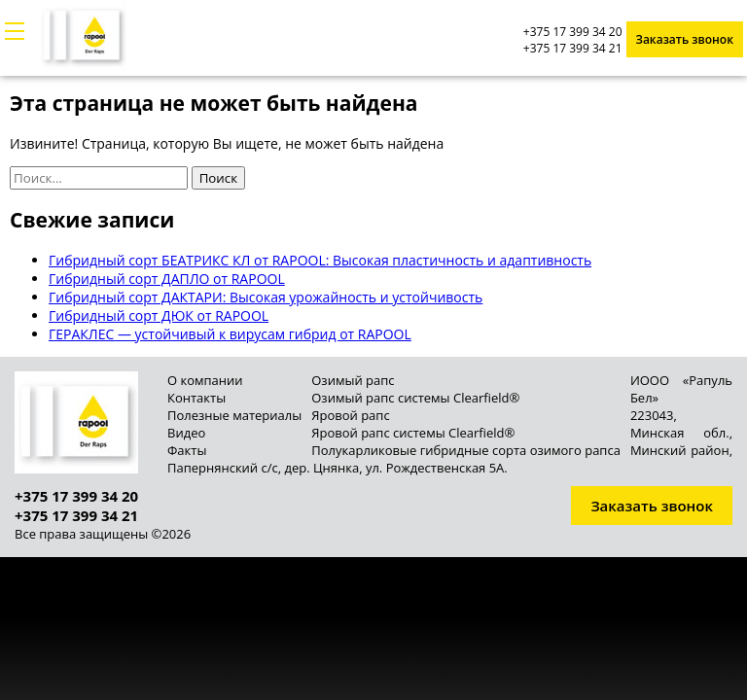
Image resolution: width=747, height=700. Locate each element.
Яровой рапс (350, 415)
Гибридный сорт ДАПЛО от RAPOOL (167, 279)
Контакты (196, 398)
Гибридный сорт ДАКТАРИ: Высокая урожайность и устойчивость (266, 297)
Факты (187, 450)
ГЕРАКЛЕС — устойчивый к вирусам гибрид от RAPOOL (230, 334)
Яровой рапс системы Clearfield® (413, 433)
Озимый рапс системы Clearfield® (415, 398)
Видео (186, 433)
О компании (205, 380)
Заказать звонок (685, 39)
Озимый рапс (353, 380)
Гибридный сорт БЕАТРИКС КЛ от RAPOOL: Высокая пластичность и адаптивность (320, 260)
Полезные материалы (234, 415)
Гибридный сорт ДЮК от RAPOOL (159, 315)
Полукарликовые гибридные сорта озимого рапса (466, 450)
